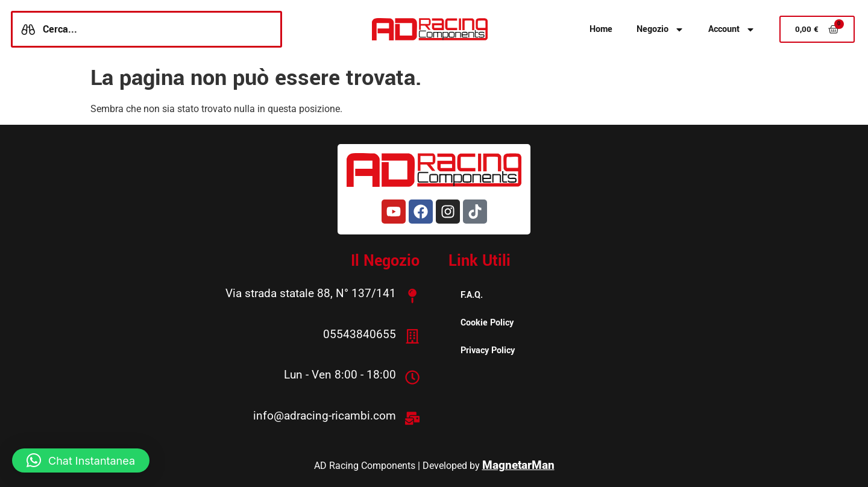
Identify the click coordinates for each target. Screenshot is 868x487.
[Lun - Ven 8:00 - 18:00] (412, 376)
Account (732, 30)
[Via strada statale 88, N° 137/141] (412, 295)
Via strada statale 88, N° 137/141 (311, 293)
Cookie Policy (487, 323)
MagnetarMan (518, 463)
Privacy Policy (488, 350)
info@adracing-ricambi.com (325, 414)
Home (601, 29)
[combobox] (146, 29)
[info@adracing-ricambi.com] (412, 416)
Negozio (660, 30)
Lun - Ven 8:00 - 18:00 (340, 374)
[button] (81, 460)
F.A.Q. (472, 295)
